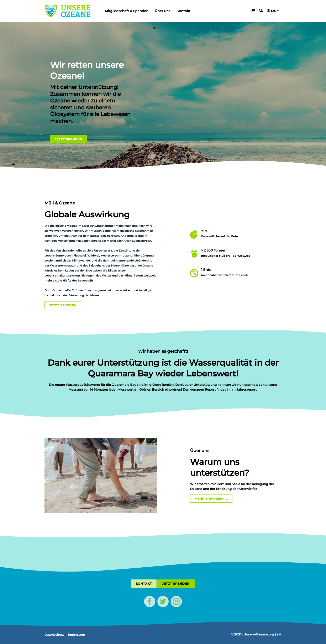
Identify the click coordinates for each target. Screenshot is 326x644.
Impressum (77, 635)
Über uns (162, 11)
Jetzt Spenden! (176, 584)
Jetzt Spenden (68, 139)
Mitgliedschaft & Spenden (127, 11)
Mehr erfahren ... (211, 499)
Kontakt (183, 11)
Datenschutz (54, 635)
